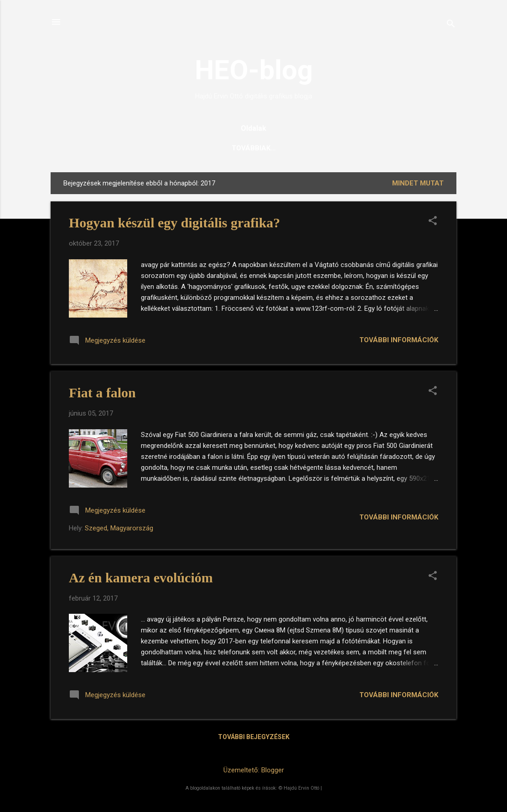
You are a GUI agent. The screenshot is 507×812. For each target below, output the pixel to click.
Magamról (355, 148)
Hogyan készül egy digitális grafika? (174, 223)
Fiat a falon (102, 393)
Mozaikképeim (293, 148)
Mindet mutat (418, 183)
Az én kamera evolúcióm (141, 578)
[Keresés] (451, 25)
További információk (399, 340)
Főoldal (147, 148)
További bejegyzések (254, 737)
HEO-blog (254, 70)
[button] (433, 221)
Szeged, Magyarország (119, 528)
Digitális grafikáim (215, 148)
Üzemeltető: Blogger (254, 770)
